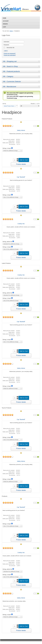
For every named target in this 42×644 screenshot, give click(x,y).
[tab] (39, 61)
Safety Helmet (21, 130)
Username (6, 42)
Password (6, 45)
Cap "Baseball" (21, 177)
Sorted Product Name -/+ (10, 106)
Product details (21, 164)
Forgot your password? (10, 53)
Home (4, 18)
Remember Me (11, 48)
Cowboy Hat (21, 224)
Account (6, 21)
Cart (4, 27)
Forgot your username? (10, 55)
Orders (5, 24)
